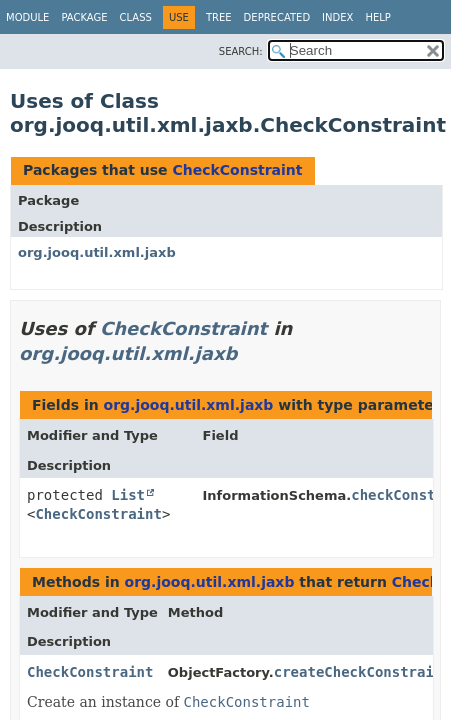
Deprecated (277, 17)
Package (84, 17)
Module (27, 17)
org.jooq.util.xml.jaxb (97, 252)
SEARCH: (241, 51)
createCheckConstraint (362, 672)
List (128, 495)
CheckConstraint (237, 170)
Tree (219, 17)
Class (136, 17)
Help (377, 17)
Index (337, 17)
